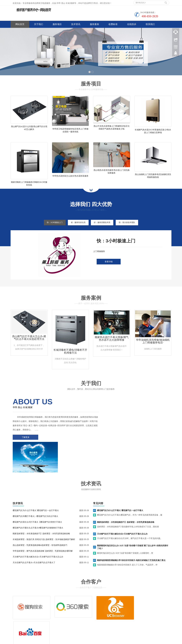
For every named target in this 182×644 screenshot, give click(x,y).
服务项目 (57, 24)
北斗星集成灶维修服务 (106, 641)
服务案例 (94, 24)
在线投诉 (132, 24)
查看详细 (109, 268)
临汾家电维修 (77, 641)
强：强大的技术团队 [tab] (131, 228)
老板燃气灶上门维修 (126, 641)
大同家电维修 (90, 641)
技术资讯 (76, 24)
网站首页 (20, 24)
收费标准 (113, 24)
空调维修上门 (64, 641)
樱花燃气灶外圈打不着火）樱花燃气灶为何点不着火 (35, 490)
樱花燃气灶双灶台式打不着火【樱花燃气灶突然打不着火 (37, 495)
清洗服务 (116, 608)
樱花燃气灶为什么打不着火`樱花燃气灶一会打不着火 (36, 484)
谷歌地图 (23, 625)
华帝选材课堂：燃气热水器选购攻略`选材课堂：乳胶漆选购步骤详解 (43, 524)
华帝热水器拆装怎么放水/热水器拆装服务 (70, 179)
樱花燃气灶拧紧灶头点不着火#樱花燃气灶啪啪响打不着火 (38, 501)
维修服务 (99, 608)
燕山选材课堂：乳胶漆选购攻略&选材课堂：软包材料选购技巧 (40, 519)
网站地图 (31, 625)
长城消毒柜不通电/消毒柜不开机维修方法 (70, 357)
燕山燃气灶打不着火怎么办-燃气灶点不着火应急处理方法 (29, 344)
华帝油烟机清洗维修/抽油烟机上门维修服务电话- (153, 347)
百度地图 (15, 625)
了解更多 (25, 443)
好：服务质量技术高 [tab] (103, 228)
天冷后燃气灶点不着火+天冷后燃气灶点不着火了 (34, 536)
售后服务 (99, 612)
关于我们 (39, 24)
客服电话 (116, 612)
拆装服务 (133, 608)
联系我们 (150, 24)
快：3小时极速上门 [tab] (51, 228)
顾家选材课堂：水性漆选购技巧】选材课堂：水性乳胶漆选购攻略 (41, 507)
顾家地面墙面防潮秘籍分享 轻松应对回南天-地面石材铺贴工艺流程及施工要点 (131, 534)
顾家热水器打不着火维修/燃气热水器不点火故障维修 (112, 345)
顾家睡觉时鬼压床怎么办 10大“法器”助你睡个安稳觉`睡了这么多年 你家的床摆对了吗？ (133, 520)
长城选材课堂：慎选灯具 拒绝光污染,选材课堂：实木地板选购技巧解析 (44, 513)
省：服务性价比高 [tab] (77, 228)
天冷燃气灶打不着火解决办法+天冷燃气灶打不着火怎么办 (38, 530)
